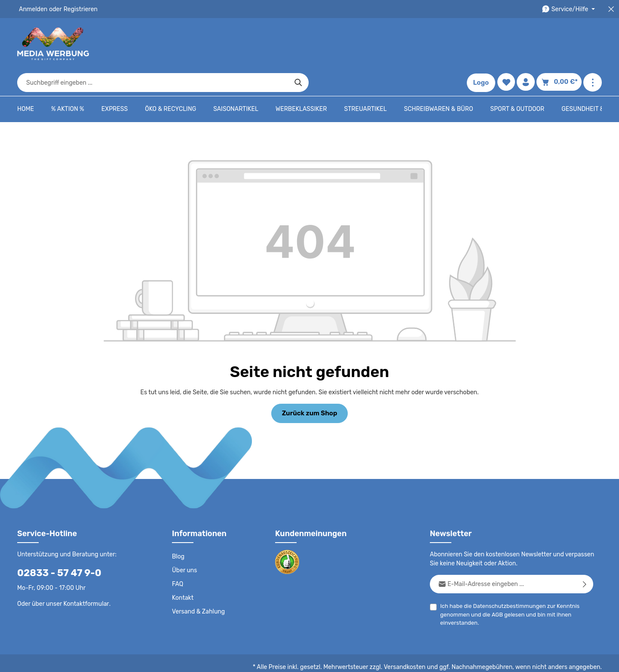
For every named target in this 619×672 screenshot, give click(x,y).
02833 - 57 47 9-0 (55, 546)
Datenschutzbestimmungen (506, 579)
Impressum (428, 659)
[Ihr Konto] (529, 44)
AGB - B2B (391, 659)
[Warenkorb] (561, 44)
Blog (178, 530)
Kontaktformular (84, 577)
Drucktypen (465, 659)
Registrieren (78, 9)
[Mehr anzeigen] (593, 44)
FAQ (178, 557)
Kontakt (182, 571)
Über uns (184, 543)
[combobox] (300, 44)
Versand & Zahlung (198, 585)
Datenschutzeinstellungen (567, 659)
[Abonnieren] (585, 557)
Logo (483, 44)
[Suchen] (445, 44)
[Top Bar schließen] (611, 9)
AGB (495, 588)
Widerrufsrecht (507, 659)
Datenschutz (316, 659)
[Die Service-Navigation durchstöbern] (570, 9)
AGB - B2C (355, 659)
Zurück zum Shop (309, 387)
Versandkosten (413, 640)
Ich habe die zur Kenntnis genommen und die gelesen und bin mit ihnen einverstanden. (506, 587)
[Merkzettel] (508, 44)
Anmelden (32, 9)
